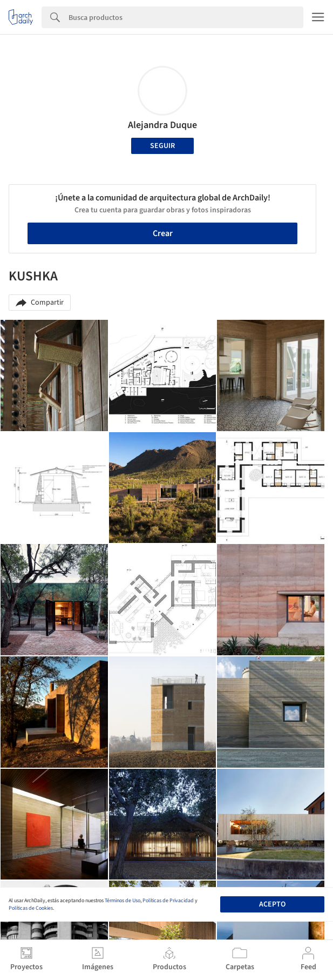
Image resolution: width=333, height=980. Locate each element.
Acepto (272, 904)
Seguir (162, 146)
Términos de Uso (123, 901)
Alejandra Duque (162, 125)
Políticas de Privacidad (168, 901)
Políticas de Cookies (31, 908)
